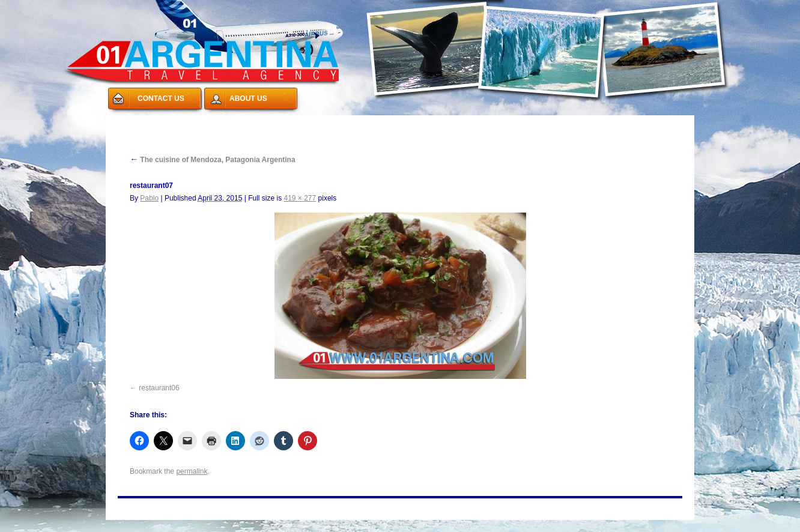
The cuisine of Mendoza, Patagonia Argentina (213, 160)
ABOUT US (248, 98)
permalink (192, 471)
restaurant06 (159, 388)
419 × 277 (300, 198)
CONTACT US (161, 98)
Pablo (149, 198)
